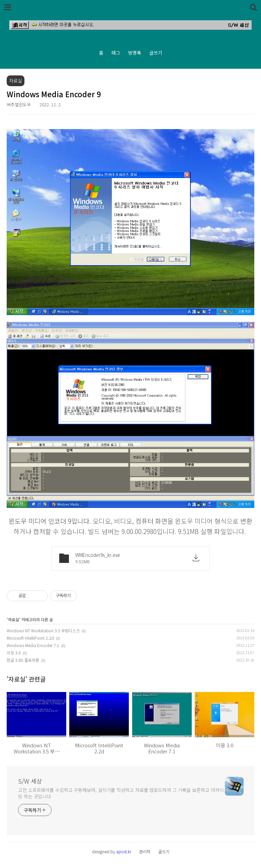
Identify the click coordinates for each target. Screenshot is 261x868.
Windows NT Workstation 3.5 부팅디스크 (43, 630)
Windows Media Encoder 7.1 (33, 645)
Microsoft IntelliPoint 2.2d (30, 638)
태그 (116, 53)
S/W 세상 (30, 781)
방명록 (135, 53)
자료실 (14, 619)
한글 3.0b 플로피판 (23, 660)
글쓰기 (156, 53)
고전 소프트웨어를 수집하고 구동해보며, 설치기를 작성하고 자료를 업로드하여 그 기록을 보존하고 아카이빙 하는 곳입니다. (121, 793)
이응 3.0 (14, 653)
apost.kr (124, 851)
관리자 (145, 851)
